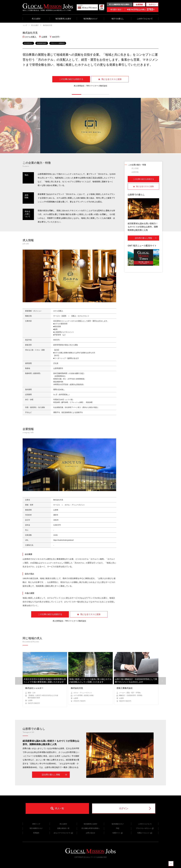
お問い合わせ (90, 833)
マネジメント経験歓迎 (58, 43)
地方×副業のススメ (36, 828)
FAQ (118, 828)
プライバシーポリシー (145, 828)
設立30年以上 (28, 43)
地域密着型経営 (42, 43)
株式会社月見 (47, 25)
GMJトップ (36, 824)
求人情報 (135, 168)
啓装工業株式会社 (125, 688)
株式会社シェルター (34, 688)
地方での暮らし (118, 19)
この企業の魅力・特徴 (137, 165)
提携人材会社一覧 (63, 828)
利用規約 (36, 833)
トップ (25, 25)
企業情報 (135, 172)
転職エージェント (145, 833)
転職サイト (118, 833)
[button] (77, 94)
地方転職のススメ (90, 19)
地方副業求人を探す (63, 19)
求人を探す (36, 19)
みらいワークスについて (63, 833)
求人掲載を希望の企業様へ (90, 828)
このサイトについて (145, 19)
